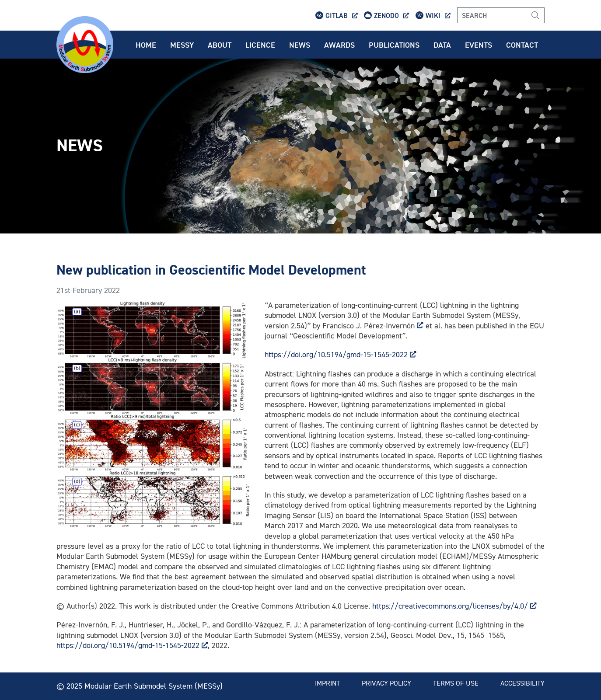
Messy (182, 45)
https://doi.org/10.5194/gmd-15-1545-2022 (340, 354)
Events (479, 45)
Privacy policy (386, 683)
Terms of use (456, 683)
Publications (394, 45)
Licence (260, 45)
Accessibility (522, 683)
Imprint (327, 683)
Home (146, 45)
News (300, 45)
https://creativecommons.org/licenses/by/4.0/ (454, 606)
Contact (522, 45)
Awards (339, 45)
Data (442, 45)
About (220, 45)
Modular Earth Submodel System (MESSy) (154, 686)
